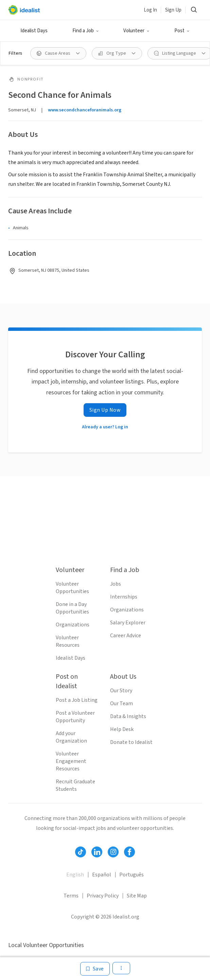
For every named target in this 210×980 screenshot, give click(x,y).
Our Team (121, 703)
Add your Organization (71, 737)
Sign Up (173, 10)
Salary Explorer (128, 623)
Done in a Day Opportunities (72, 608)
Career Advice (126, 636)
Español (102, 875)
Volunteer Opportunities (72, 588)
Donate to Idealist (131, 742)
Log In (150, 10)
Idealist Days (34, 31)
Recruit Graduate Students (75, 785)
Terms (71, 896)
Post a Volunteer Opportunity (75, 717)
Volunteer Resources (68, 641)
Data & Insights (128, 716)
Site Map (137, 896)
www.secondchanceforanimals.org (85, 110)
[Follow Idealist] (81, 852)
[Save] (95, 969)
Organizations (73, 625)
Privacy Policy (103, 896)
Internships (124, 597)
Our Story (121, 691)
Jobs (116, 584)
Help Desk (122, 729)
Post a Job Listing (77, 700)
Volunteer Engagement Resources (71, 761)
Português (132, 875)
